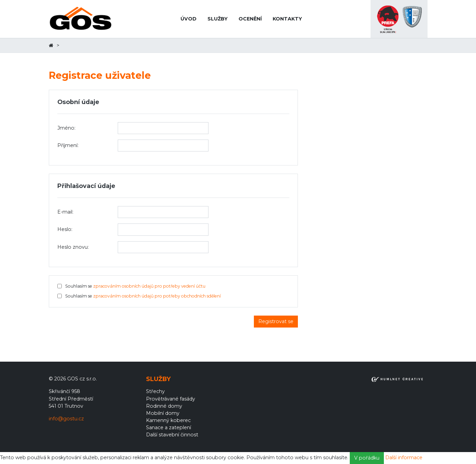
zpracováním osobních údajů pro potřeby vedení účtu (149, 286)
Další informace (404, 458)
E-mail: (65, 212)
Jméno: (66, 128)
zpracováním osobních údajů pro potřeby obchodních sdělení (157, 296)
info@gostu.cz (66, 419)
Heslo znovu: (73, 247)
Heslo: (65, 229)
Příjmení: (68, 145)
